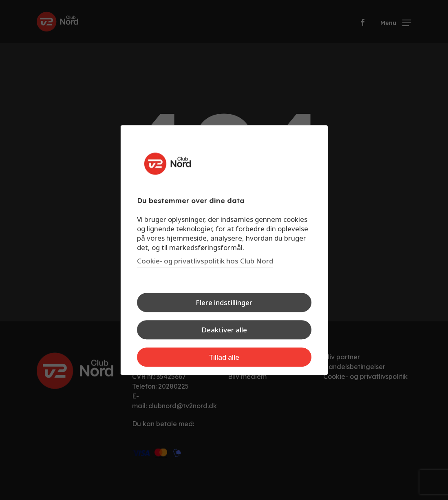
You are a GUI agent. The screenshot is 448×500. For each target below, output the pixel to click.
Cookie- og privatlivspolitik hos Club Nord (205, 261)
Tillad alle (224, 357)
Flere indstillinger (224, 302)
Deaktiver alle (224, 330)
